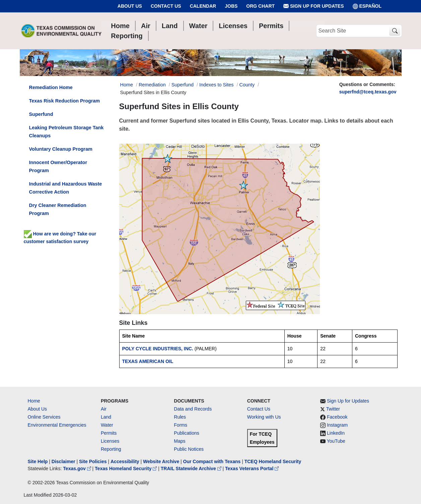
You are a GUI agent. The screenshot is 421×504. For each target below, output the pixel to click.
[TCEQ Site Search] (395, 31)
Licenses (110, 441)
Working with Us (264, 417)
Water (107, 425)
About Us (130, 6)
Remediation (152, 85)
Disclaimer (63, 461)
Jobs (231, 6)
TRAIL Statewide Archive (192, 469)
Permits (109, 433)
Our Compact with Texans (212, 461)
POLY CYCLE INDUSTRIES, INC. (158, 349)
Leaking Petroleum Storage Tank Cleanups (66, 132)
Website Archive (161, 461)
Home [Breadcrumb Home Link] (127, 85)
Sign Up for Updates (313, 6)
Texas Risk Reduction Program (65, 101)
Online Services (44, 417)
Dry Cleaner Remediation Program (58, 209)
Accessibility (126, 461)
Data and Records (193, 409)
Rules (180, 417)
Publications (187, 433)
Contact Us (166, 6)
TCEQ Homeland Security (273, 461)
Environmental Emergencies (57, 425)
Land (106, 417)
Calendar (203, 6)
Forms (181, 425)
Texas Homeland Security (126, 469)
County (247, 85)
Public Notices (189, 449)
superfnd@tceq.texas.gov (368, 92)
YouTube (336, 441)
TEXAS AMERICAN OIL (148, 361)
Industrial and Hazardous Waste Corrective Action (66, 188)
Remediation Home (51, 87)
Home (34, 401)
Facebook (337, 417)
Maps (180, 441)
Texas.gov (78, 469)
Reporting (111, 449)
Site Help (38, 461)
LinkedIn (336, 433)
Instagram (337, 425)
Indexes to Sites (216, 85)
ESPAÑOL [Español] (367, 6)
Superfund (183, 85)
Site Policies (93, 461)
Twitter (333, 409)
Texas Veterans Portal (252, 469)
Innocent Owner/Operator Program (58, 166)
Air (104, 409)
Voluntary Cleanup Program (61, 149)
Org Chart (260, 6)
